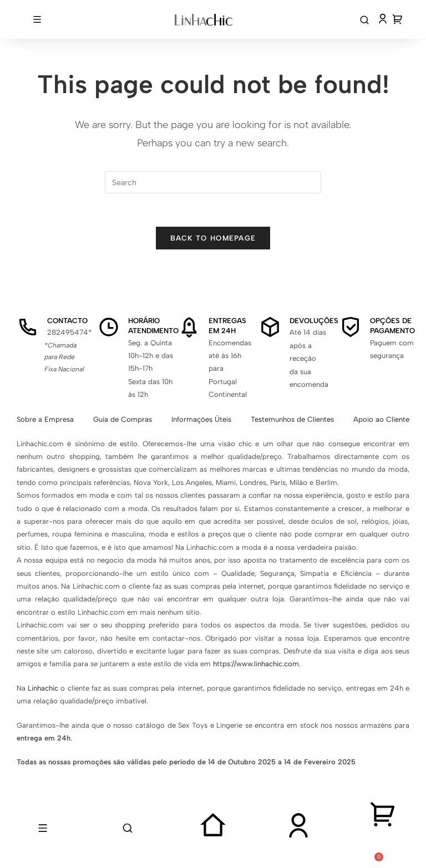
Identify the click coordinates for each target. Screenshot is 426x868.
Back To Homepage (213, 238)
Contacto (67, 321)
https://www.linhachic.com (256, 664)
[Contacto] (28, 327)
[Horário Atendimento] (109, 327)
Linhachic (43, 688)
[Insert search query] (213, 182)
